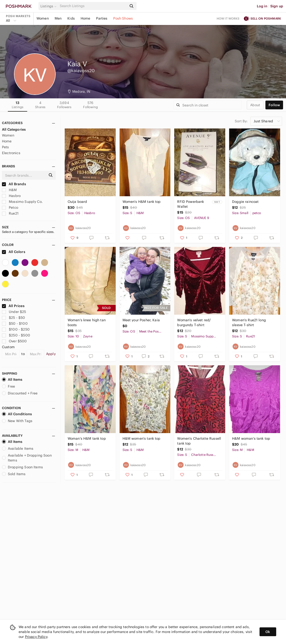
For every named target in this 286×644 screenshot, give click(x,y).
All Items (12, 379)
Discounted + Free (20, 393)
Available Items (18, 448)
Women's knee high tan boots (87, 322)
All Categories (14, 129)
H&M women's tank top (142, 438)
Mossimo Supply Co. (22, 202)
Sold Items (14, 474)
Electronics (11, 153)
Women (43, 18)
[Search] (93, 6)
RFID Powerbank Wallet (191, 204)
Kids (71, 18)
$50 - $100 (15, 323)
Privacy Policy (36, 637)
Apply (51, 354)
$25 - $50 (14, 318)
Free (9, 386)
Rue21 (10, 213)
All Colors (14, 252)
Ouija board (77, 202)
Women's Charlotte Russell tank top (199, 441)
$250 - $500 (16, 335)
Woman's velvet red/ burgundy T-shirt (194, 322)
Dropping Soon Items (22, 467)
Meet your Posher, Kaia (141, 320)
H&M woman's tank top (251, 438)
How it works (228, 18)
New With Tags (17, 421)
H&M (9, 190)
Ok (268, 632)
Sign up (277, 6)
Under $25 (14, 312)
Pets (6, 147)
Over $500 (14, 341)
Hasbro (11, 196)
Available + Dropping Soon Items (27, 458)
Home (86, 18)
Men (58, 18)
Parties (102, 18)
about (255, 105)
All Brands (14, 184)
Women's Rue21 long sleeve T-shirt (249, 322)
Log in (262, 6)
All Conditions (17, 414)
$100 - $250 (16, 329)
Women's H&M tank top (142, 202)
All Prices (13, 306)
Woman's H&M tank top (87, 438)
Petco (10, 207)
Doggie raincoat (245, 202)
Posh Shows (123, 18)
